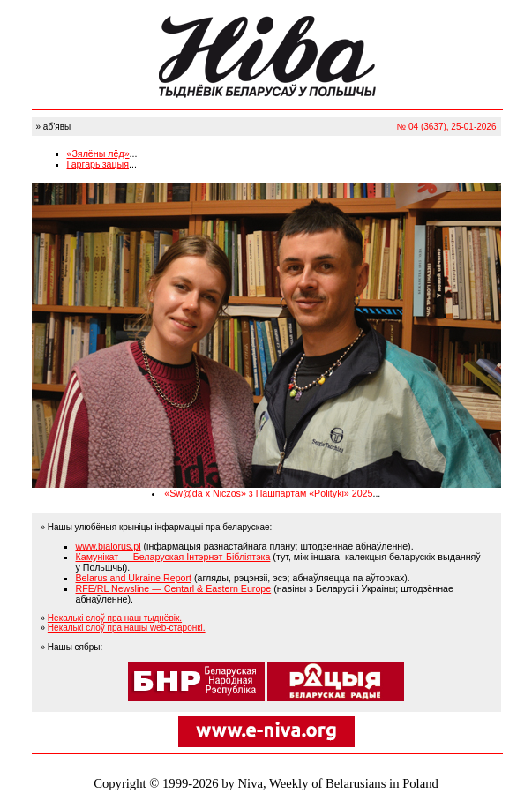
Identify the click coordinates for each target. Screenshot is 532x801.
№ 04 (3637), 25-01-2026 (446, 127)
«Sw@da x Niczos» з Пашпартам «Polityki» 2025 (268, 493)
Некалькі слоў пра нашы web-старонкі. (127, 628)
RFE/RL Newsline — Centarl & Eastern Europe (174, 588)
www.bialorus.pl (109, 546)
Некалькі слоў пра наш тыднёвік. (115, 618)
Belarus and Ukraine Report (134, 578)
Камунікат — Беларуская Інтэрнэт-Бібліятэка (173, 557)
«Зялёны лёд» (98, 153)
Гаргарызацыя (98, 164)
